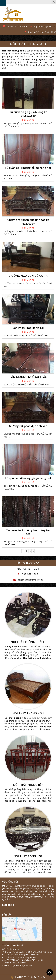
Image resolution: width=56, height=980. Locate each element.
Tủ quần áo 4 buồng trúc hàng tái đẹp (28, 532)
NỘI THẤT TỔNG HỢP (28, 856)
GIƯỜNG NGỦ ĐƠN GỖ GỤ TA (28, 276)
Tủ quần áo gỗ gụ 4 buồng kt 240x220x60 (28, 114)
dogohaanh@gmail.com (43, 26)
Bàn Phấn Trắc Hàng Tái (28, 328)
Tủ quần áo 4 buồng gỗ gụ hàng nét (28, 168)
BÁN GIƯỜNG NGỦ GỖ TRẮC (28, 377)
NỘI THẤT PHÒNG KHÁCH (28, 642)
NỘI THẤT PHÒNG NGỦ (28, 44)
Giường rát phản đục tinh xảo (28, 426)
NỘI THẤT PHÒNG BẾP (28, 785)
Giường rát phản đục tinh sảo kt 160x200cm (28, 222)
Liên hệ (30, 120)
